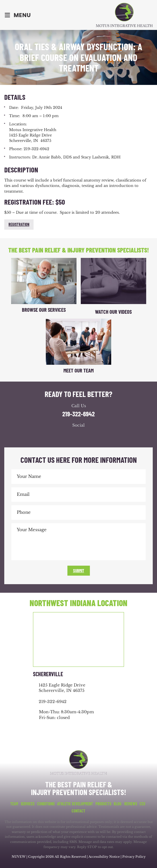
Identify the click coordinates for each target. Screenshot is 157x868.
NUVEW (19, 857)
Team (14, 804)
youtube (84, 436)
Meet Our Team (78, 370)
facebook (61, 436)
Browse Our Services (44, 310)
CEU (142, 804)
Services (28, 804)
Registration (19, 224)
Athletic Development (75, 804)
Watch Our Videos (113, 312)
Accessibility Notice (105, 857)
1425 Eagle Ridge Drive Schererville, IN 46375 (62, 688)
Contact (78, 811)
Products (103, 804)
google (73, 436)
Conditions (46, 804)
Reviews (131, 804)
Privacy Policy (134, 857)
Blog (118, 804)
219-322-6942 (78, 414)
